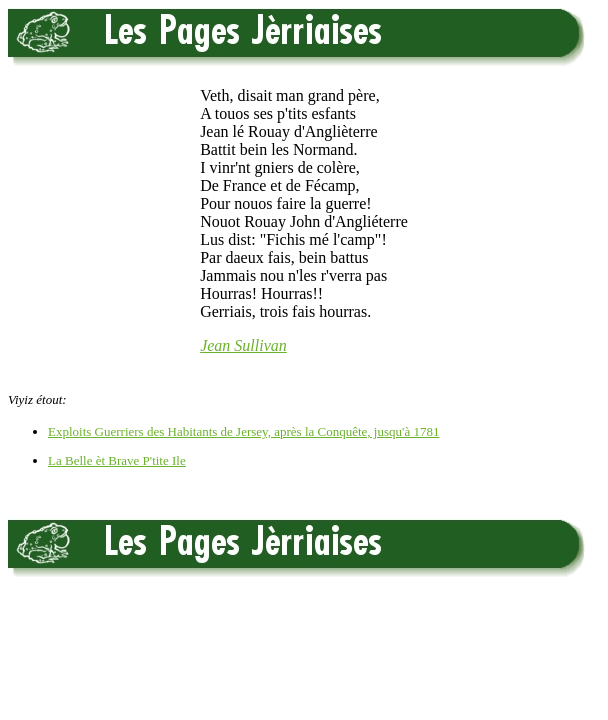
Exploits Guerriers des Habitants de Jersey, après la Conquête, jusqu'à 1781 (243, 431)
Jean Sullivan (243, 345)
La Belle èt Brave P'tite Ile (117, 460)
